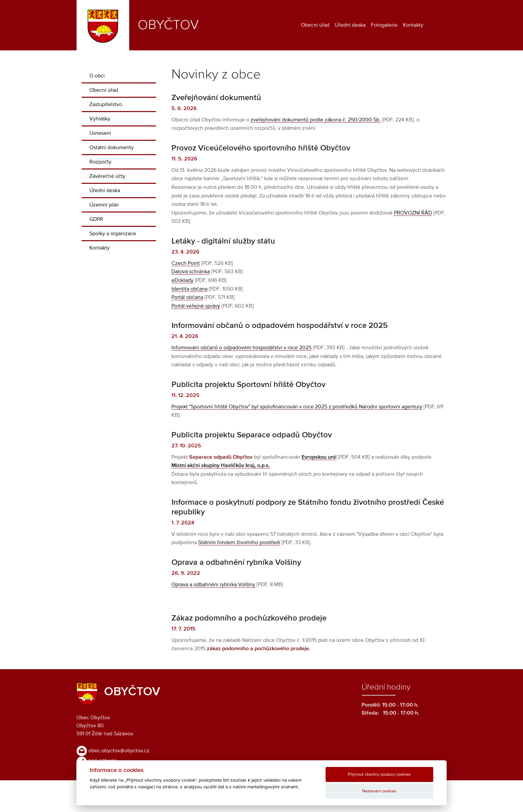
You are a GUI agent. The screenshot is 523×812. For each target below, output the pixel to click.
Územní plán (104, 205)
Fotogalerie (384, 25)
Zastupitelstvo (106, 104)
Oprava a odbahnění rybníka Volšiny (213, 584)
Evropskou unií (319, 457)
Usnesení (100, 133)
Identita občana (189, 289)
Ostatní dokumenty (112, 147)
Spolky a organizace (113, 234)
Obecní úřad (315, 25)
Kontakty (413, 25)
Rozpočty (100, 162)
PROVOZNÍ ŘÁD (413, 213)
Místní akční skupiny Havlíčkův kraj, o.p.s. (221, 465)
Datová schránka (191, 272)
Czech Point (186, 263)
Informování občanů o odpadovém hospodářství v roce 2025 (241, 348)
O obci (97, 76)
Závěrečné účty (107, 176)
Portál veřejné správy (196, 306)
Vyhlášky (100, 119)
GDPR (96, 219)
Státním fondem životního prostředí (239, 542)
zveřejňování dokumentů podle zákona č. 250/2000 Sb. (316, 120)
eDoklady (182, 280)
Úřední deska (350, 25)
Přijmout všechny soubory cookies (379, 774)
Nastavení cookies (379, 791)
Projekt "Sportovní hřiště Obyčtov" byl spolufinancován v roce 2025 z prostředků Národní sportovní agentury (297, 407)
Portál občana (187, 297)
